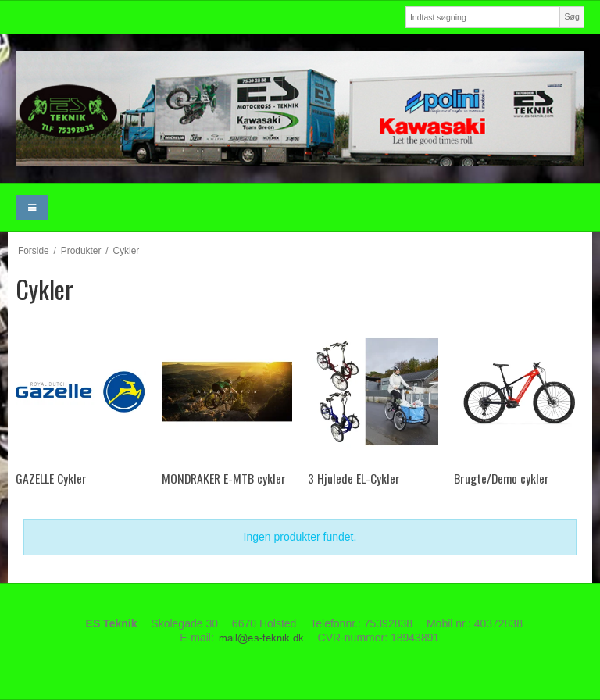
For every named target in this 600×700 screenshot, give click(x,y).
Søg (571, 16)
